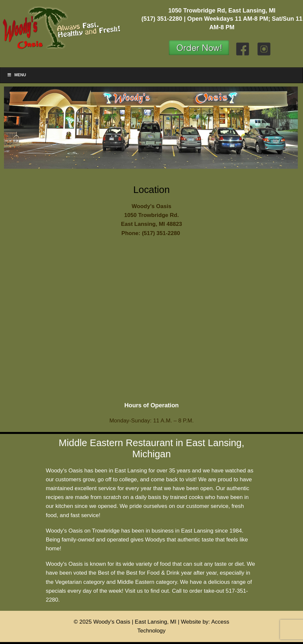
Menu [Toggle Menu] (16, 75)
